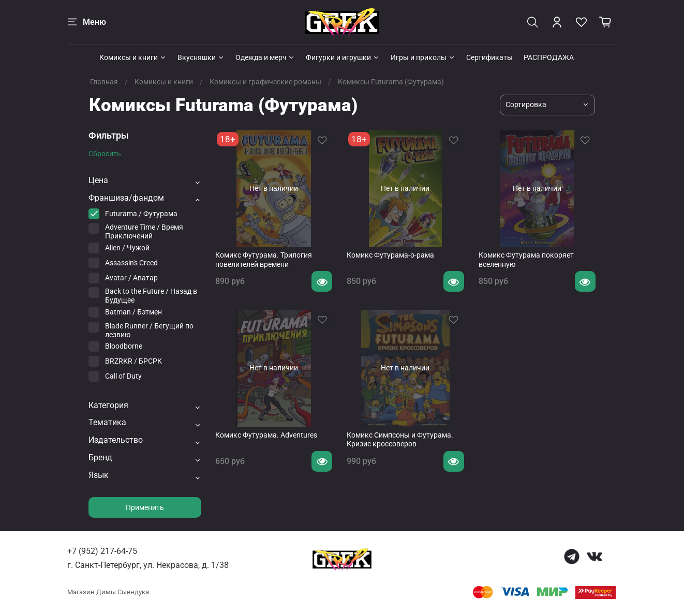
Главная (104, 82)
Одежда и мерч (265, 57)
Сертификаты (489, 57)
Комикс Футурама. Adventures (266, 435)
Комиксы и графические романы (265, 82)
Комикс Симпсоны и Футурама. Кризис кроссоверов (400, 440)
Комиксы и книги (133, 57)
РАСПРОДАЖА (549, 57)
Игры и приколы (423, 57)
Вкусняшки (201, 57)
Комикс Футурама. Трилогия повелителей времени (264, 260)
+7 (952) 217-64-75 (102, 551)
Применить (145, 507)
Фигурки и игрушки (343, 57)
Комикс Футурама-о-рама (390, 255)
